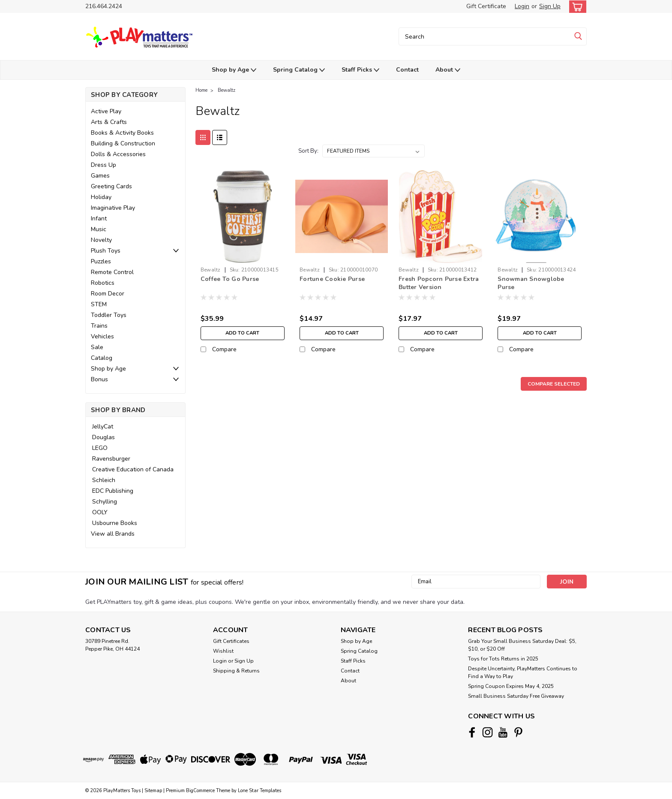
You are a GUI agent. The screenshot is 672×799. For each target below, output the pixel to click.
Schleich (104, 480)
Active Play (106, 111)
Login (522, 6)
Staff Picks (360, 70)
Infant (99, 219)
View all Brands (113, 534)
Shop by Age (234, 70)
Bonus (99, 379)
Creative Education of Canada (133, 469)
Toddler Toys (109, 315)
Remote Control (112, 272)
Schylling (105, 502)
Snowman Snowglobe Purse (531, 283)
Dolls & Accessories (118, 154)
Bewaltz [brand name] (211, 270)
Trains (99, 326)
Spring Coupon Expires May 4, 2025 (511, 686)
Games (100, 176)
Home (201, 90)
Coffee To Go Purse (230, 279)
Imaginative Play (113, 208)
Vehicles (102, 336)
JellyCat (103, 427)
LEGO (100, 448)
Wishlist (223, 651)
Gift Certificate (486, 6)
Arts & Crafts (109, 122)
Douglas (103, 437)
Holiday (101, 197)
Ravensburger (111, 459)
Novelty (101, 240)
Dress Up (103, 165)
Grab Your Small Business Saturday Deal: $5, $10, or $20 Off (522, 645)
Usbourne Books (115, 523)
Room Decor (108, 294)
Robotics (103, 283)
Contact (407, 70)
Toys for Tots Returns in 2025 (503, 659)
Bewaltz (226, 90)
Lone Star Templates (259, 791)
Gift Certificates (231, 641)
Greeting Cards (111, 186)
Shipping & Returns (236, 671)
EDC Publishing (113, 491)
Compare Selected (554, 384)
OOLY (100, 512)
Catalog (102, 358)
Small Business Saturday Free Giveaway (516, 696)
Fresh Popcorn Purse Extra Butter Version (439, 283)
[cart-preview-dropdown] (576, 7)
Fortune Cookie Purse (332, 279)
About (448, 70)
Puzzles (101, 261)
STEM (99, 304)
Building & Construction (123, 143)
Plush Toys (106, 251)
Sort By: (308, 151)
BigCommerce (200, 791)
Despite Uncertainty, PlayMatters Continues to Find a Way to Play (523, 672)
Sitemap (153, 791)
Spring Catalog (299, 70)
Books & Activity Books (122, 133)
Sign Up (550, 6)
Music (99, 229)
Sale (97, 347)
